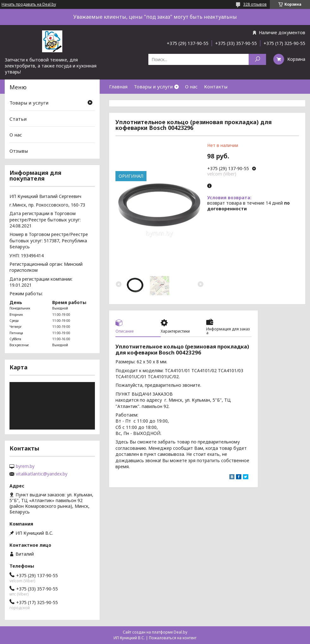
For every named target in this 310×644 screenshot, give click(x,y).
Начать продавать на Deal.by (29, 4)
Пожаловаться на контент (173, 638)
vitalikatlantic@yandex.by (42, 474)
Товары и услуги (153, 86)
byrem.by (25, 466)
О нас (191, 86)
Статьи (18, 119)
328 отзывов (255, 4)
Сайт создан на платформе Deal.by (155, 632)
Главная (118, 86)
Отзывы (19, 151)
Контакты (216, 86)
